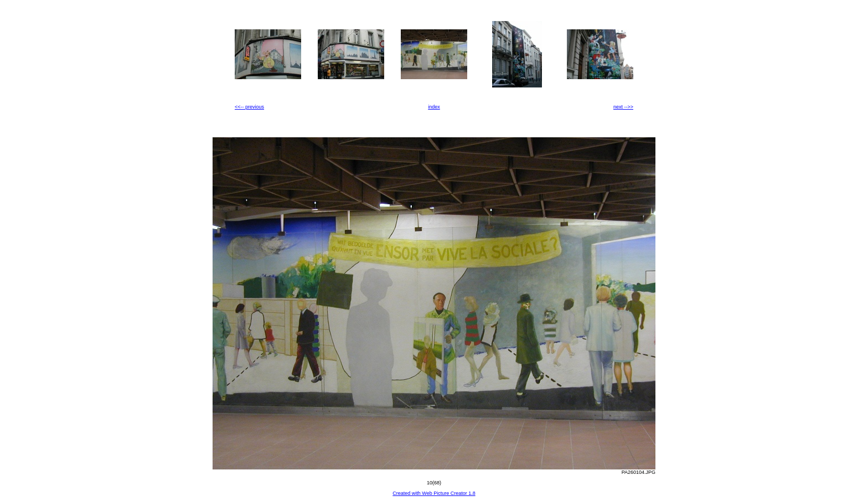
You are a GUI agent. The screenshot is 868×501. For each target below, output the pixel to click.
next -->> (623, 107)
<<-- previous (249, 107)
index (434, 107)
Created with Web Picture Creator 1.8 (434, 493)
